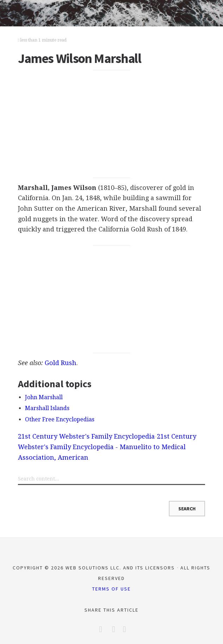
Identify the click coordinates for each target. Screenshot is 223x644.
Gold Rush (60, 363)
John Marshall (44, 397)
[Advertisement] (112, 124)
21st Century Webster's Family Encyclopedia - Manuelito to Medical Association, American (107, 447)
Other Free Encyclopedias (60, 419)
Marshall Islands (47, 408)
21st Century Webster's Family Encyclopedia (86, 436)
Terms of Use (111, 589)
